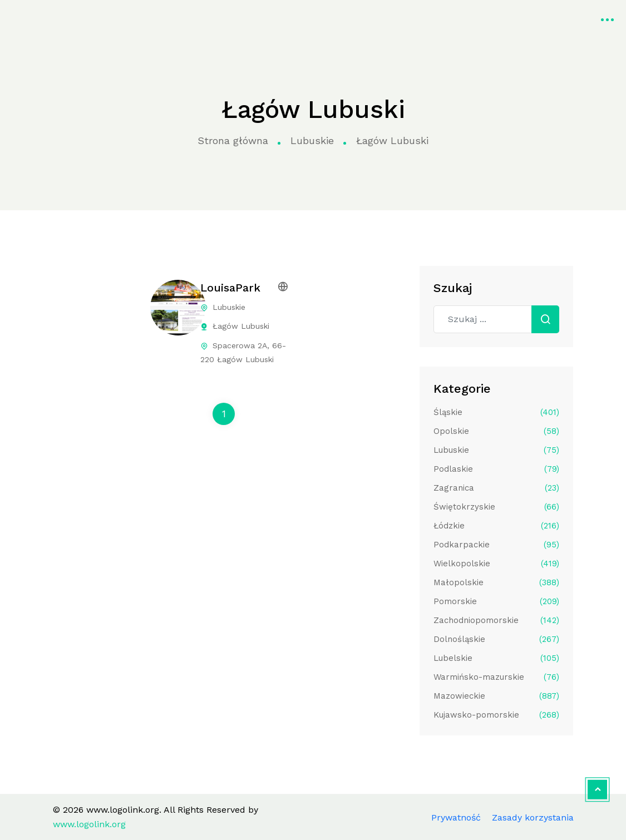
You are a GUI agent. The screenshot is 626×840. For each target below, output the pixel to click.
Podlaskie (496, 469)
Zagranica (496, 488)
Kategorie (235, 18)
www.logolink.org (53, 18)
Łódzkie (496, 526)
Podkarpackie (496, 545)
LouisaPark (230, 288)
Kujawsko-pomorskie (496, 715)
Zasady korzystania (533, 817)
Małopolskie (496, 582)
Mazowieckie (496, 696)
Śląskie (496, 412)
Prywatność (456, 817)
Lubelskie (496, 658)
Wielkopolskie (496, 564)
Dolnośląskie (496, 639)
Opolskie (496, 431)
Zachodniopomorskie (496, 620)
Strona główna (161, 18)
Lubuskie (312, 140)
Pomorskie (496, 601)
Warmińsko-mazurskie (496, 677)
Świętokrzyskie (496, 507)
